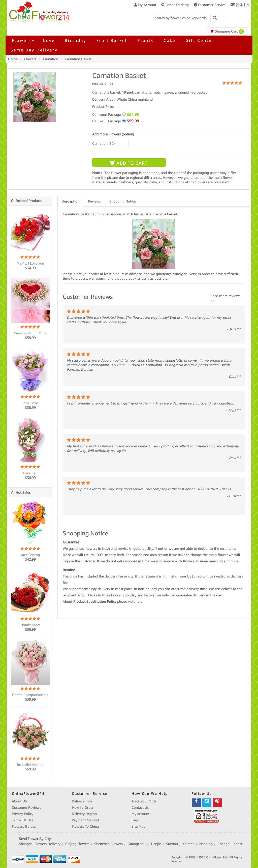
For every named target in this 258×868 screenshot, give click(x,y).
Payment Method (85, 820)
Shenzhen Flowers (108, 844)
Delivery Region (84, 814)
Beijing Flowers (77, 844)
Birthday (76, 40)
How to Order (83, 807)
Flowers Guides (24, 826)
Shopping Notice (122, 201)
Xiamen (189, 844)
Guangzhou (137, 844)
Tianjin (156, 844)
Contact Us (140, 807)
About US (19, 801)
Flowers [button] (22, 40)
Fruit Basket (112, 40)
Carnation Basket (78, 59)
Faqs (135, 820)
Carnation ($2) (103, 143)
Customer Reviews (26, 807)
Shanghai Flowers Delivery (40, 844)
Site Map (138, 826)
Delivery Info (82, 801)
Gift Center (200, 40)
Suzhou (172, 844)
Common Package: (116, 114)
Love (49, 40)
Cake (169, 40)
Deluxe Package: (116, 121)
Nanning (206, 844)
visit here (135, 601)
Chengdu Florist (230, 844)
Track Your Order (145, 801)
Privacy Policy (23, 814)
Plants (145, 40)
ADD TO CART (129, 163)
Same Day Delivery (34, 50)
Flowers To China (85, 826)
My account (140, 814)
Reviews (94, 201)
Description (70, 201)
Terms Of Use (23, 820)
